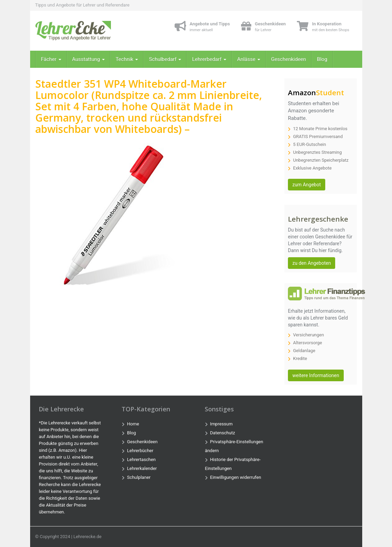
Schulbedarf (165, 59)
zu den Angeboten (312, 263)
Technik (127, 59)
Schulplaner (139, 477)
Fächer (51, 59)
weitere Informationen (316, 375)
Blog (322, 59)
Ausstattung (88, 59)
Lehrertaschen (141, 459)
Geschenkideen (289, 59)
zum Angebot (307, 185)
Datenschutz (223, 433)
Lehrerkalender (142, 468)
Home (133, 424)
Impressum (222, 424)
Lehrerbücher (140, 451)
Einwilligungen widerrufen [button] (236, 477)
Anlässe (249, 59)
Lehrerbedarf (209, 59)
